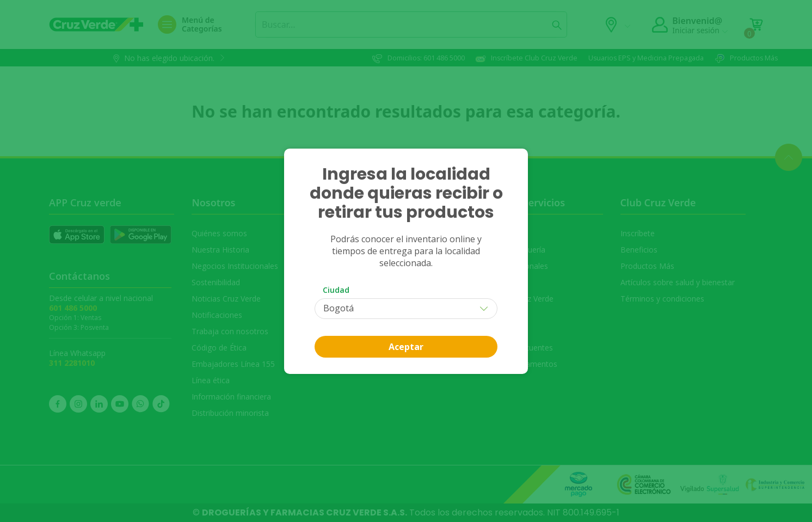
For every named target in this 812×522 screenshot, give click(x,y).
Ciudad (336, 290)
